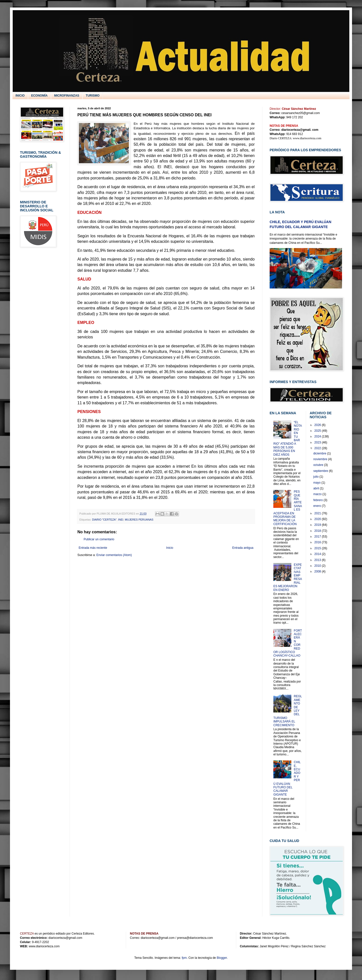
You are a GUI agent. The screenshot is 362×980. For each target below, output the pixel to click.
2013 (318, 560)
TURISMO (92, 96)
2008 (318, 571)
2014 (318, 554)
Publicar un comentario (99, 539)
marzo (318, 494)
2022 (318, 448)
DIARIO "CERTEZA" (104, 520)
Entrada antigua (243, 548)
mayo (317, 483)
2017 (318, 537)
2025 (318, 431)
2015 (318, 548)
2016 (318, 542)
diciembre (320, 453)
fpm (184, 958)
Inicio (170, 548)
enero (318, 506)
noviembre (321, 459)
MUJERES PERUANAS (139, 520)
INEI (121, 520)
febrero (318, 500)
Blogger (222, 958)
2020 (318, 519)
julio (316, 477)
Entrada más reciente (93, 548)
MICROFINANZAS (67, 96)
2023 (318, 442)
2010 (318, 566)
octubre (319, 465)
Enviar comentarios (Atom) (114, 555)
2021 (318, 513)
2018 (318, 531)
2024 (318, 436)
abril (317, 488)
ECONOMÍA (39, 96)
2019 (318, 525)
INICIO (20, 96)
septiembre (321, 471)
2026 (318, 425)
